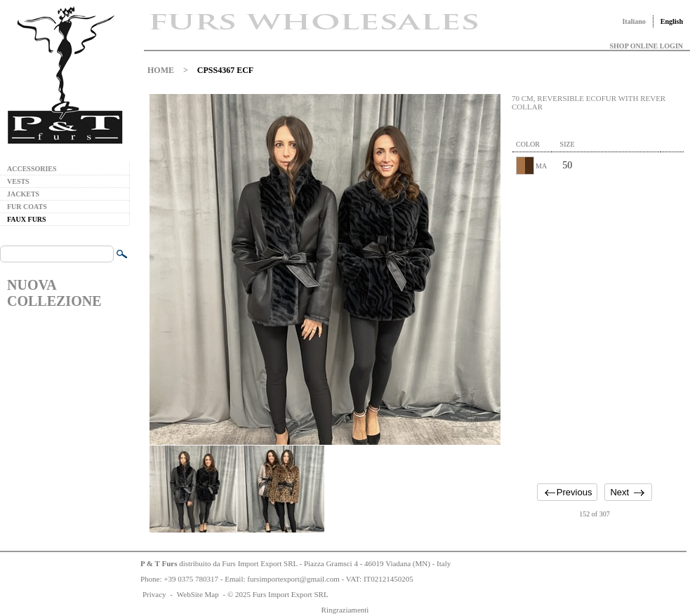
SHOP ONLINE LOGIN (646, 46)
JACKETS (23, 194)
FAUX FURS (27, 219)
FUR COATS (27, 207)
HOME (161, 70)
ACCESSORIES (32, 169)
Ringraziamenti (345, 610)
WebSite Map (198, 594)
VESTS (18, 181)
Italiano (633, 21)
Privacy (154, 594)
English (672, 21)
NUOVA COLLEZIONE (54, 293)
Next (619, 492)
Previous (575, 492)
